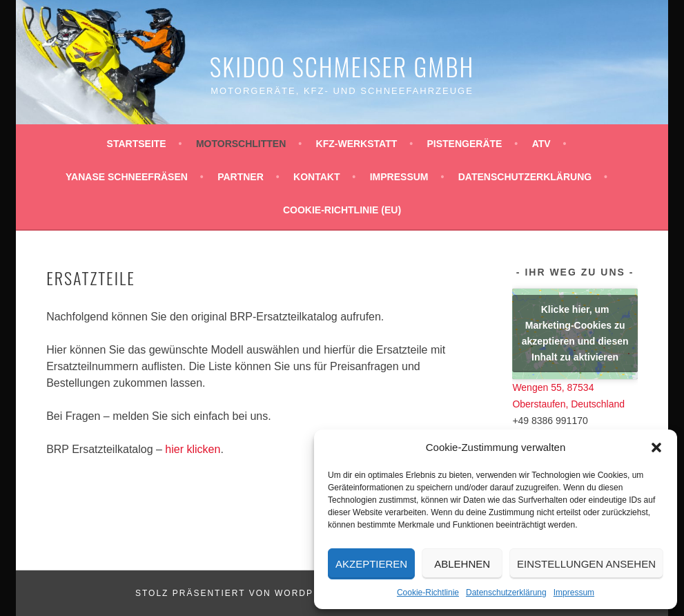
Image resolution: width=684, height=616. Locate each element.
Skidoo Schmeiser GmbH (342, 66)
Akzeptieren (371, 564)
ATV (541, 144)
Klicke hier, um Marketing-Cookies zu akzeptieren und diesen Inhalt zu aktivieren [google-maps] (575, 333)
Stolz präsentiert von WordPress (238, 593)
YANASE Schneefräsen (127, 177)
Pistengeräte (465, 144)
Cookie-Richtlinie (428, 593)
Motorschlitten (241, 144)
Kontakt (316, 177)
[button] (656, 447)
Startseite (137, 144)
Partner (241, 177)
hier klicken (193, 449)
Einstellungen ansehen (586, 564)
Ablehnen (462, 564)
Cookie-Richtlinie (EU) (342, 210)
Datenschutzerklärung (506, 593)
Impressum (574, 593)
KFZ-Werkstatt (357, 144)
